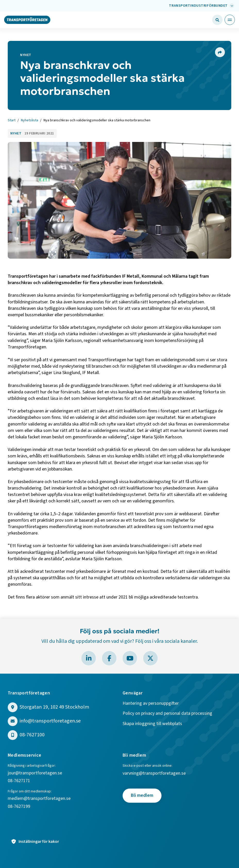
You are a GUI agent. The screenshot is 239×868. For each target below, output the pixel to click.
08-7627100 (32, 735)
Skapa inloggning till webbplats (152, 724)
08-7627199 (19, 807)
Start (12, 121)
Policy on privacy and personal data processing (167, 714)
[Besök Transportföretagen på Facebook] (109, 658)
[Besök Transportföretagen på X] (150, 658)
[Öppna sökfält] (217, 20)
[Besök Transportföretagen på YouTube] (130, 658)
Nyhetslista (29, 121)
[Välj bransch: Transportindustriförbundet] (201, 6)
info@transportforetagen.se (50, 721)
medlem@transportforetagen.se (39, 799)
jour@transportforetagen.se (35, 773)
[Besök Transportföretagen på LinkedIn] (89, 658)
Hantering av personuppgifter (151, 704)
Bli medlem (142, 795)
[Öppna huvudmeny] (230, 20)
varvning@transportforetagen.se (154, 774)
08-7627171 (19, 781)
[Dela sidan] (220, 52)
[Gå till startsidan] (27, 20)
